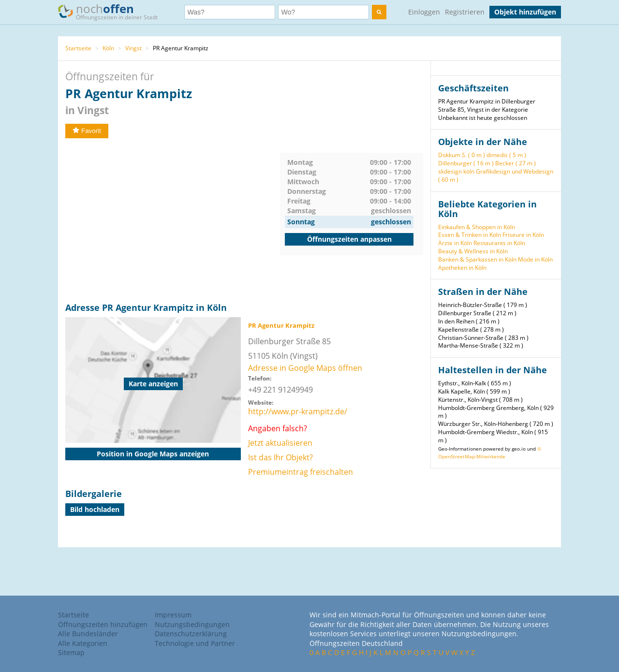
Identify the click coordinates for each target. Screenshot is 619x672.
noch (112, 11)
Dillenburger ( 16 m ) (466, 163)
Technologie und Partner (195, 643)
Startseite (78, 48)
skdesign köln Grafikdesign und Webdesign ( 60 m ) (496, 175)
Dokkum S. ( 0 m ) (462, 155)
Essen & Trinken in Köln (470, 235)
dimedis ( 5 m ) (506, 155)
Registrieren (465, 12)
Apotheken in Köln (462, 268)
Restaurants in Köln (499, 243)
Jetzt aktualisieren (280, 443)
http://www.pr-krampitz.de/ (298, 411)
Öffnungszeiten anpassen (349, 239)
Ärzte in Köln (455, 243)
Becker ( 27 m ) (516, 163)
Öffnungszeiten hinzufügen (103, 624)
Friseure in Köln (523, 235)
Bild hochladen (95, 509)
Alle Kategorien (83, 643)
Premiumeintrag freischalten (301, 472)
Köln (108, 48)
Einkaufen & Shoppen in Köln (477, 227)
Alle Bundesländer (88, 634)
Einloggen (424, 12)
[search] (379, 12)
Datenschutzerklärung (191, 634)
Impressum (173, 615)
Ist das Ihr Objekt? (280, 457)
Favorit (87, 131)
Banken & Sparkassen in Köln (477, 259)
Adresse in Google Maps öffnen (305, 368)
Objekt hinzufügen (525, 12)
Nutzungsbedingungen (192, 624)
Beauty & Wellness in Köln (473, 251)
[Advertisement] (173, 220)
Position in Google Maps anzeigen (153, 454)
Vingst (133, 48)
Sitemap (71, 652)
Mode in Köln (535, 259)
